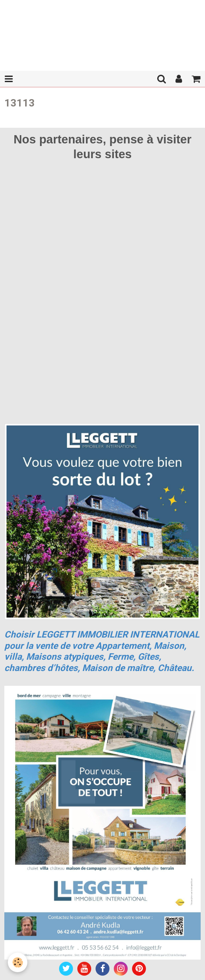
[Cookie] (18, 962)
